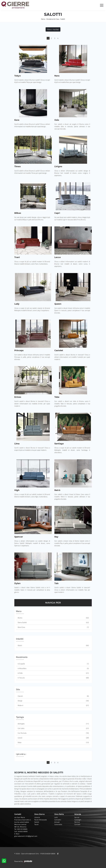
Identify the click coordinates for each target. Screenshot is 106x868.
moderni (53, 705)
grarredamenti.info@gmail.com (26, 836)
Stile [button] (18, 689)
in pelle (53, 673)
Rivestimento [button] (22, 657)
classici (53, 696)
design (53, 701)
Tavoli (36, 824)
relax (53, 742)
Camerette (58, 824)
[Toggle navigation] (102, 5)
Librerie (37, 817)
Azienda (78, 814)
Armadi (57, 822)
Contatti (77, 824)
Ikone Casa (53, 627)
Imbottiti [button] (20, 639)
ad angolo (53, 724)
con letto (53, 728)
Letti (56, 817)
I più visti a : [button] (21, 754)
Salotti (63, 19)
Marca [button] (19, 611)
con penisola (53, 733)
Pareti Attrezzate (41, 820)
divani (53, 645)
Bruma (53, 618)
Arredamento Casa (53, 19)
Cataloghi (78, 820)
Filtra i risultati (53, 29)
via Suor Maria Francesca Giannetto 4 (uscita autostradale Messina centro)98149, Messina (23, 822)
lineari (53, 738)
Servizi (77, 817)
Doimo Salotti (53, 622)
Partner (77, 822)
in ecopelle (53, 664)
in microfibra (53, 668)
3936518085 (23, 831)
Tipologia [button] (20, 717)
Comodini (58, 820)
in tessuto (53, 678)
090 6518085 (22, 829)
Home (43, 19)
